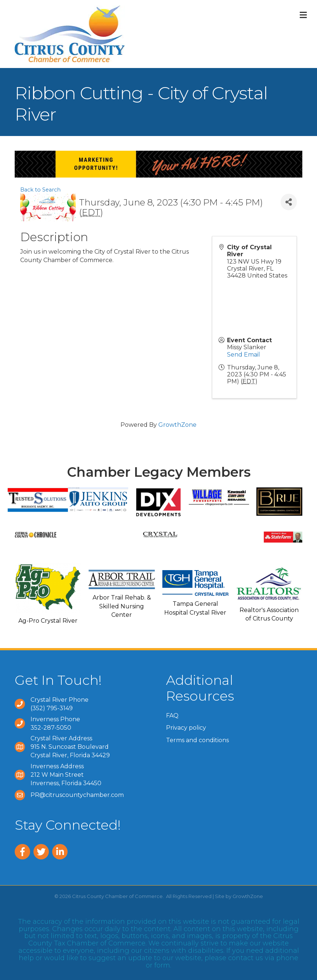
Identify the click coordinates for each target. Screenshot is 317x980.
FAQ (172, 716)
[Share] (289, 202)
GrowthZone (177, 425)
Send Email (244, 355)
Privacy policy (186, 728)
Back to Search (40, 190)
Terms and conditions (197, 740)
